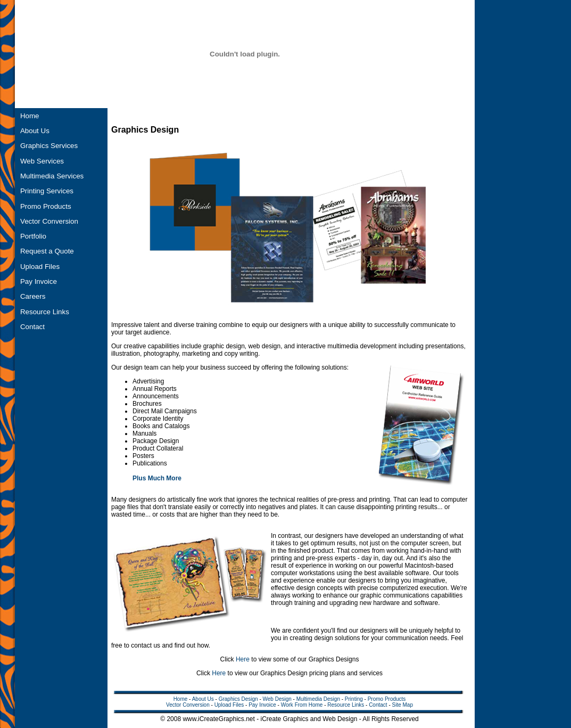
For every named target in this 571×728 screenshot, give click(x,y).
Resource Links (45, 312)
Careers (33, 296)
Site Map (403, 705)
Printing (354, 699)
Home (30, 116)
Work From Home (302, 705)
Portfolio (33, 236)
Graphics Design (238, 699)
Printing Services (47, 191)
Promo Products (46, 206)
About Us (35, 131)
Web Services (42, 161)
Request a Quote (47, 251)
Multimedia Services (52, 176)
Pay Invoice (39, 281)
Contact (32, 327)
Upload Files (40, 267)
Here (243, 659)
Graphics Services (49, 146)
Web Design (277, 699)
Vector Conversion (49, 221)
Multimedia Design (318, 699)
